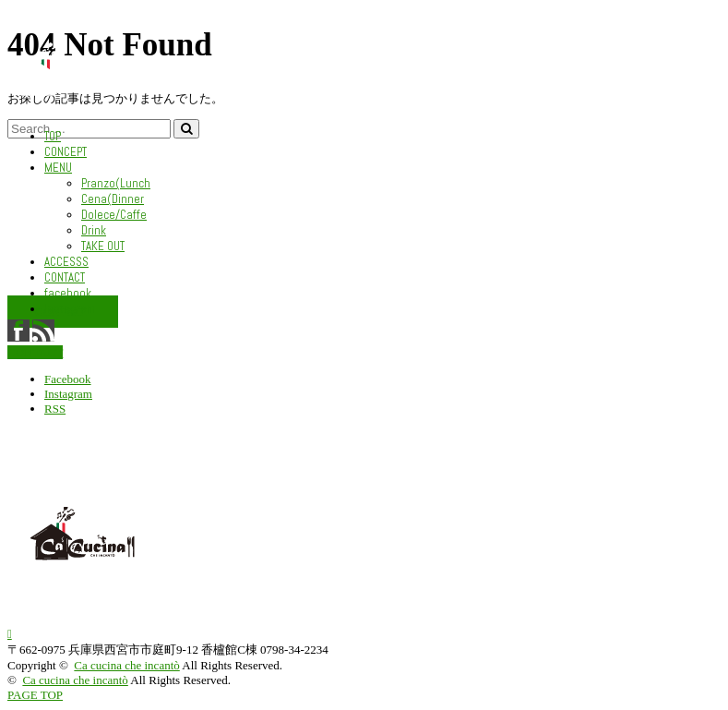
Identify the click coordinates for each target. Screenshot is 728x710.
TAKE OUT (103, 246)
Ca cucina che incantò (126, 665)
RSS (55, 409)
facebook (68, 293)
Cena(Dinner (113, 199)
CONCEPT (66, 152)
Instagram (70, 309)
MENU (58, 168)
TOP (53, 136)
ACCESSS (66, 262)
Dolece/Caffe (114, 215)
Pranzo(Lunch (116, 183)
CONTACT (65, 277)
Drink (94, 230)
